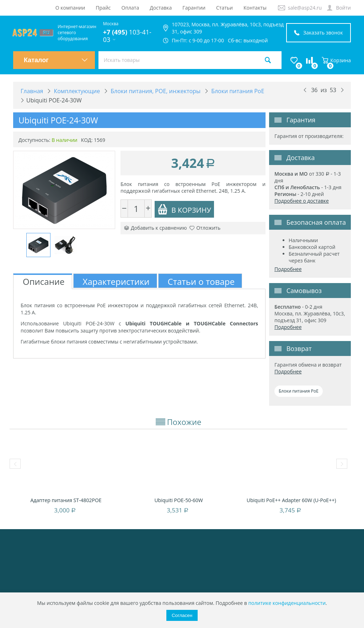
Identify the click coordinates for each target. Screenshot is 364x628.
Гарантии (194, 8)
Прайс (103, 8)
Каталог (56, 60)
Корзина (336, 60)
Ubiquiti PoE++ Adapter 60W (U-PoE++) (291, 500)
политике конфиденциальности (287, 603)
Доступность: (34, 140)
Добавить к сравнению (156, 228)
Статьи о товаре (201, 281)
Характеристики (116, 281)
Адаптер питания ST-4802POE (66, 500)
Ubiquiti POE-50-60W (178, 500)
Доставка (161, 8)
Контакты (255, 8)
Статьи (224, 8)
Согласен (182, 615)
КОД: (87, 140)
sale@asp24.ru (305, 8)
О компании (70, 8)
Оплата (130, 8)
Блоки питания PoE (299, 391)
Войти (343, 8)
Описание (44, 281)
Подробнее (288, 269)
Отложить (205, 228)
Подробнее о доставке (302, 201)
